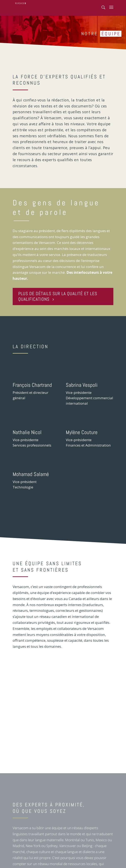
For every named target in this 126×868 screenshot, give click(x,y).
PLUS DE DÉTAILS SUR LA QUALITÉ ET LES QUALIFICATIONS (58, 296)
